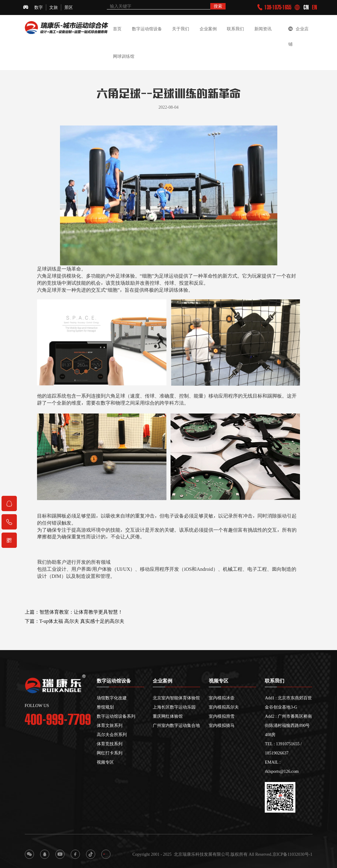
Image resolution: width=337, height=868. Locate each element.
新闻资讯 (263, 29)
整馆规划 (105, 707)
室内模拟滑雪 (222, 716)
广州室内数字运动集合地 (176, 725)
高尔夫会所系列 (112, 735)
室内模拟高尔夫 (224, 707)
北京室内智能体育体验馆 (176, 698)
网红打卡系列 (110, 753)
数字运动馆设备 (147, 29)
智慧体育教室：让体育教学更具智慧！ (81, 616)
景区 (69, 7)
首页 (117, 29)
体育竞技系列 (110, 744)
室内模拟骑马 (222, 725)
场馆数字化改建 (112, 698)
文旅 (54, 7)
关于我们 (181, 29)
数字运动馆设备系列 (116, 716)
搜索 (218, 6)
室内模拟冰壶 (222, 698)
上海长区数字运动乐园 (174, 707)
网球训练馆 (124, 56)
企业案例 (208, 29)
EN (315, 7)
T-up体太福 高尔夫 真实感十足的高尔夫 (82, 626)
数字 (39, 7)
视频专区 (105, 762)
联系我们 (235, 29)
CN (306, 7)
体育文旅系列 (110, 725)
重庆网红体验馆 (168, 716)
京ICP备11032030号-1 (292, 854)
